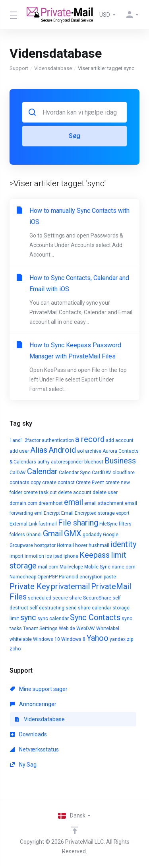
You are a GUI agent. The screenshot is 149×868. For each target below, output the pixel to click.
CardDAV (102, 473)
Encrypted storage (95, 513)
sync (28, 617)
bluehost (94, 462)
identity (123, 544)
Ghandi (34, 535)
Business (120, 461)
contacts (19, 483)
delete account (75, 492)
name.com (124, 567)
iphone (71, 556)
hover (81, 545)
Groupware (21, 545)
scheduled (40, 598)
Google (111, 535)
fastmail (48, 524)
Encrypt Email (59, 513)
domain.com (23, 503)
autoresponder (67, 462)
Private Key (30, 586)
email (74, 502)
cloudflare (124, 473)
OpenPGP (47, 577)
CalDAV (18, 473)
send (71, 608)
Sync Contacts (95, 617)
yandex (118, 639)
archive (93, 451)
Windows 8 (73, 639)
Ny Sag (23, 765)
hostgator (45, 545)
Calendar (42, 471)
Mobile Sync (97, 567)
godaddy (92, 535)
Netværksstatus (34, 749)
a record (90, 439)
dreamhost (51, 503)
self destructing (47, 608)
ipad (58, 556)
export (123, 513)
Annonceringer (33, 704)
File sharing (78, 523)
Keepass (95, 555)
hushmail (99, 545)
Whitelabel (108, 629)
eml (38, 513)
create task (36, 492)
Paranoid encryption (81, 577)
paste (110, 577)
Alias (39, 450)
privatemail (70, 586)
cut (53, 492)
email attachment (104, 503)
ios (49, 556)
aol (80, 451)
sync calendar (53, 619)
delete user (105, 492)
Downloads (28, 734)
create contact (58, 483)
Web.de (67, 629)
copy (36, 483)
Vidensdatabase (53, 68)
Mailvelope (71, 567)
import (16, 556)
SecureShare (97, 598)
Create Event (90, 483)
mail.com (48, 567)
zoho (15, 649)
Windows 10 (46, 639)
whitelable (21, 639)
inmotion (34, 556)
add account (120, 440)
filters (125, 524)
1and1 (16, 440)
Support (19, 68)
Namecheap (23, 577)
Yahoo (98, 638)
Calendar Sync (75, 473)
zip (130, 639)
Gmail (53, 533)
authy (44, 462)
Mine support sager (39, 689)
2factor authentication (49, 440)
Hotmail (65, 545)
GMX (73, 533)
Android (62, 450)
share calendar (95, 608)
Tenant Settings (40, 629)
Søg (74, 136)
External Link (23, 524)
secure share (67, 598)
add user (19, 451)
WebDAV (86, 629)
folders (17, 535)
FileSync (108, 524)
